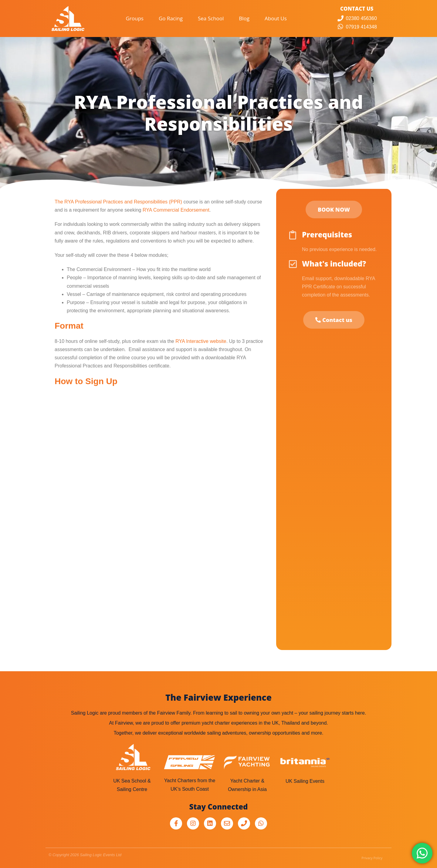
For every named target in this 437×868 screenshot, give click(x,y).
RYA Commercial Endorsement (176, 210)
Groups (134, 18)
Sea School (211, 18)
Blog (244, 18)
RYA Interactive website (201, 341)
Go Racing (171, 18)
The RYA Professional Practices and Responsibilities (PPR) (118, 202)
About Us (276, 18)
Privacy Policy (372, 858)
